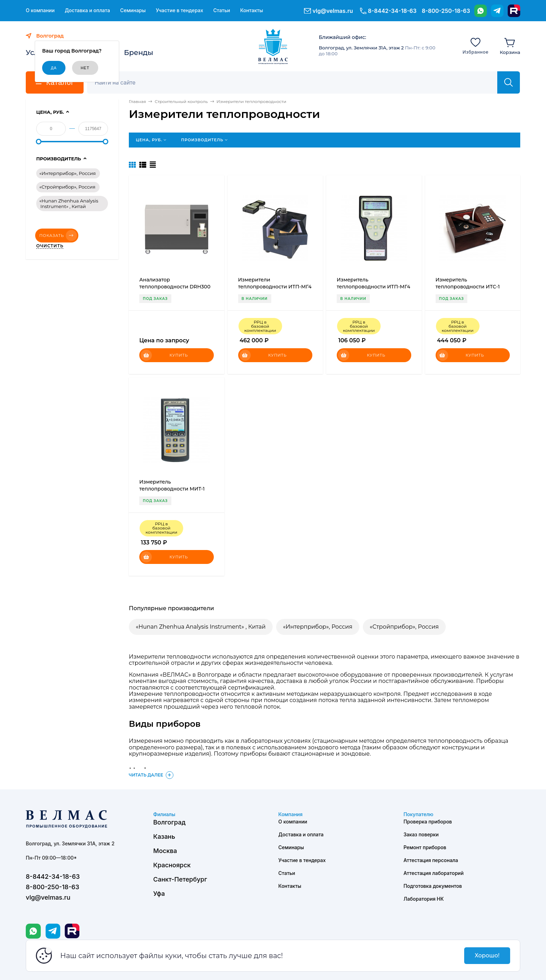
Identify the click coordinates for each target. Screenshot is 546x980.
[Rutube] (514, 11)
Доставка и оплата (87, 10)
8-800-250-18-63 (446, 11)
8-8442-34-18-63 (392, 11)
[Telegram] (497, 11)
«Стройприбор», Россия (404, 627)
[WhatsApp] (481, 11)
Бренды (139, 53)
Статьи (221, 10)
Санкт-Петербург (180, 879)
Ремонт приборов (425, 847)
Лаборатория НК (424, 899)
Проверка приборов (428, 822)
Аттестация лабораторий (434, 873)
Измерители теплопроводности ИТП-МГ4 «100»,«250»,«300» (275, 287)
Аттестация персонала (431, 860)
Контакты (252, 10)
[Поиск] (296, 82)
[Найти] (509, 82)
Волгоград (169, 822)
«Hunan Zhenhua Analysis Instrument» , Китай (201, 627)
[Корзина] (510, 46)
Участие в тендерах (179, 10)
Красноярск (172, 865)
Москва (165, 851)
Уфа (159, 894)
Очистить (50, 246)
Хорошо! (487, 955)
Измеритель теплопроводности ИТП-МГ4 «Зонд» (373, 287)
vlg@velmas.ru (333, 11)
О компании (40, 10)
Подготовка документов (433, 886)
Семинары (133, 10)
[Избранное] (475, 46)
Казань (164, 836)
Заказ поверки (421, 834)
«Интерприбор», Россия (318, 627)
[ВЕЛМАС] (273, 47)
